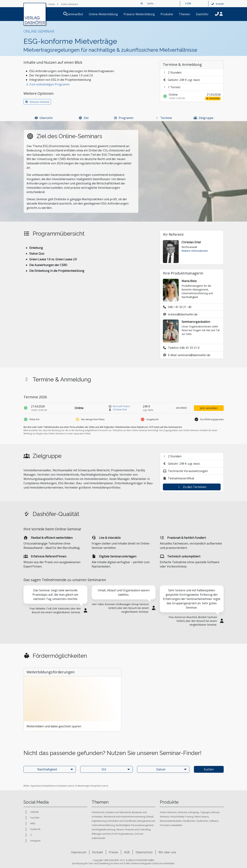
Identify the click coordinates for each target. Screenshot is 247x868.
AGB (127, 852)
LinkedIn (31, 812)
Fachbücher (202, 821)
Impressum (79, 852)
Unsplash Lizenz (65, 786)
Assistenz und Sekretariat (118, 812)
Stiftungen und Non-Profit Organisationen (113, 834)
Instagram (32, 841)
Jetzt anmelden (209, 408)
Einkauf (150, 817)
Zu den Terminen (192, 487)
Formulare (165, 825)
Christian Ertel (120, 410)
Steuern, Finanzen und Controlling (133, 830)
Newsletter (177, 825)
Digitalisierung (99, 821)
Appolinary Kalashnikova (43, 786)
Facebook (32, 829)
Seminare (183, 812)
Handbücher (189, 821)
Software (214, 821)
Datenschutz (144, 852)
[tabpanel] (55, 606)
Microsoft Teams (121, 406)
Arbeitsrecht (98, 812)
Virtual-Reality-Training (182, 817)
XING (29, 824)
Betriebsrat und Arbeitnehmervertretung (124, 817)
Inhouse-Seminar (37, 102)
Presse (113, 852)
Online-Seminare (168, 812)
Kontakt (217, 4)
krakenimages (83, 786)
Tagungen (205, 812)
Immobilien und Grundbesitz (122, 821)
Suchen (209, 769)
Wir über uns (167, 852)
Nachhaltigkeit (123, 825)
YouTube (31, 818)
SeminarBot (79, 14)
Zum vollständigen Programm (48, 84)
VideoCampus (201, 817)
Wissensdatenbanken (171, 821)
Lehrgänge (194, 812)
